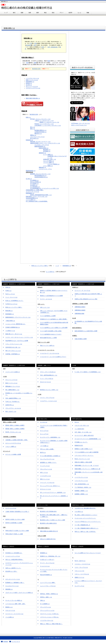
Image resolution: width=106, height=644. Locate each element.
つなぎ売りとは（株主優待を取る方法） (85, 508)
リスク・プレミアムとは (81, 567)
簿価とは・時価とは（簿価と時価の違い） (51, 624)
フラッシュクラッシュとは (47, 610)
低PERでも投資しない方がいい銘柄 (15, 519)
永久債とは (29, 85)
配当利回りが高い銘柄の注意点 (48, 523)
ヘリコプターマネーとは (32, 78)
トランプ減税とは (48, 166)
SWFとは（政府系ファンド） (13, 568)
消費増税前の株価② (80, 310)
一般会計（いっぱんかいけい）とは (44, 121)
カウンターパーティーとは (13, 579)
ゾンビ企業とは (10, 617)
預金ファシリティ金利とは (47, 345)
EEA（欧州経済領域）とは (82, 484)
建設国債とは (47, 150)
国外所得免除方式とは (40, 175)
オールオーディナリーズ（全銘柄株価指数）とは (88, 439)
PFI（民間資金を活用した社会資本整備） (37, 201)
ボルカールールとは (45, 382)
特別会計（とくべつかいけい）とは (44, 124)
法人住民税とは (34, 183)
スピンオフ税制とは (49, 161)
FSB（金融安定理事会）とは (13, 398)
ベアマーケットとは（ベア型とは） (50, 617)
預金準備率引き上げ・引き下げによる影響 (17, 341)
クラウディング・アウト (45, 169)
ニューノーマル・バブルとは (48, 586)
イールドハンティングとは (13, 556)
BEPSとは (43, 452)
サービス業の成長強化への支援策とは (50, 456)
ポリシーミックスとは (32, 86)
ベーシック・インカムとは (47, 482)
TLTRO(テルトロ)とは (11, 304)
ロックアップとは (79, 586)
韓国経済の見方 (79, 445)
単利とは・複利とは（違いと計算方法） (85, 532)
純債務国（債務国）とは (81, 494)
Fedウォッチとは (10, 294)
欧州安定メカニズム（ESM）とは (49, 390)
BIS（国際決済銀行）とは (12, 390)
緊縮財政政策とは (31, 171)
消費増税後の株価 (79, 313)
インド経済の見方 (79, 429)
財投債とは (29, 83)
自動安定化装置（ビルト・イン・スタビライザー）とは (45, 143)
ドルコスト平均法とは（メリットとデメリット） (88, 522)
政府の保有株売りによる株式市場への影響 (86, 331)
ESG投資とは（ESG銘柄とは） (14, 553)
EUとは (77, 422)
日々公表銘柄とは (45, 604)
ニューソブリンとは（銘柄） (48, 583)
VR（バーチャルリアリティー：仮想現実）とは (53, 492)
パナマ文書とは (44, 446)
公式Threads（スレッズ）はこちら (81, 123)
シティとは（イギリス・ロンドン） (84, 455)
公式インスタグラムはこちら (79, 125)
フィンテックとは (45, 466)
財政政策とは (29, 140)
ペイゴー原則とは (31, 200)
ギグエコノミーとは (45, 489)
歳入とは (33, 127)
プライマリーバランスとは (37, 137)
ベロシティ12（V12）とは (82, 425)
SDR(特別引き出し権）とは (13, 347)
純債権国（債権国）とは (81, 491)
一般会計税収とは (10, 321)
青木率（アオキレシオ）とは (13, 432)
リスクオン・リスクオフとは (82, 564)
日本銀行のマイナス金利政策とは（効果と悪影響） (54, 319)
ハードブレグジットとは (81, 477)
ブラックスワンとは (45, 607)
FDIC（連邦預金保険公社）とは (49, 375)
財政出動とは (9, 311)
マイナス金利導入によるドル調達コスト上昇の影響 (54, 328)
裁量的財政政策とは (40, 146)
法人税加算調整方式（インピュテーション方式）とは (44, 188)
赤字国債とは (47, 151)
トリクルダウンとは (45, 476)
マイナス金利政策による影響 (48, 316)
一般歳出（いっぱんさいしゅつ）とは (49, 122)
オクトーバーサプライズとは (13, 443)
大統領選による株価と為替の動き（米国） (17, 440)
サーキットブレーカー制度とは (14, 600)
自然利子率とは (10, 405)
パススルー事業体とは (53, 164)
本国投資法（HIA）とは (50, 159)
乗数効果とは (42, 167)
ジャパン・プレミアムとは (47, 398)
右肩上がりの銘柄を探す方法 (48, 539)
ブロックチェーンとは (46, 469)
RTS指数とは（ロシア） (81, 442)
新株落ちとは (9, 607)
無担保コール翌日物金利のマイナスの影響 (51, 296)
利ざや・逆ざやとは (80, 561)
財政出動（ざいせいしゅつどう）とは (40, 142)
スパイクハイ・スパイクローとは (14, 614)
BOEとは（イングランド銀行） (40, 266)
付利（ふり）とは (45, 307)
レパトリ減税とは (48, 154)
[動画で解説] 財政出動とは (33, 98)
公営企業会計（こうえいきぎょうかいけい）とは (48, 125)
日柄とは (42, 600)
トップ (57, 266)
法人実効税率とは (35, 187)
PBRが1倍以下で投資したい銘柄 (14, 534)
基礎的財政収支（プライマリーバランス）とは (18, 317)
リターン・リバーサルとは (82, 574)
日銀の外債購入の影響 (81, 339)
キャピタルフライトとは (12, 586)
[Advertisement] (11, 64)
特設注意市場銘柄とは (46, 575)
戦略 (88, 13)
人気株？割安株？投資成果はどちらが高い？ (17, 512)
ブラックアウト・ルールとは (13, 408)
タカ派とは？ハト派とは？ (47, 560)
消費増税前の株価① (80, 307)
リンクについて (16, 642)
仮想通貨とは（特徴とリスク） (48, 462)
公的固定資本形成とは (40, 132)
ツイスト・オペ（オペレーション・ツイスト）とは (19, 337)
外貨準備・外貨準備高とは (13, 354)
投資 (43, 47)
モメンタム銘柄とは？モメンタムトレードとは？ (88, 553)
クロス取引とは (79, 512)
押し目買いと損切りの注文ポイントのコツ (86, 515)
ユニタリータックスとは (32, 192)
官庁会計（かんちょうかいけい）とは (40, 119)
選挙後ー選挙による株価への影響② (15, 429)
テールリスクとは (45, 566)
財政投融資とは (30, 82)
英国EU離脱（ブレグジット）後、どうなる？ (87, 465)
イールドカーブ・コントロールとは (50, 353)
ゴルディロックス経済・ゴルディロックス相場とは (19, 593)
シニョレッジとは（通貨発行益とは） (16, 324)
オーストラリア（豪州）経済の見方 (84, 435)
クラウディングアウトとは (33, 88)
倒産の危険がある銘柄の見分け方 (49, 531)
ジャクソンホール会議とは (13, 372)
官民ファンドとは (45, 479)
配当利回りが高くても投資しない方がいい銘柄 (53, 520)
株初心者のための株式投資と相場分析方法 (28, 7)
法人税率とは (34, 185)
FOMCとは (8, 291)
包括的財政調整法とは (32, 198)
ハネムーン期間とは (11, 447)
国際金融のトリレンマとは (13, 386)
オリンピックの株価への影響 (13, 454)
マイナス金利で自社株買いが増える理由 (51, 331)
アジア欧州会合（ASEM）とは (83, 487)
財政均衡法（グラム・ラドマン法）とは (37, 196)
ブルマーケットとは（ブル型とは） (50, 614)
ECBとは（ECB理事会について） (14, 301)
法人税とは (29, 179)
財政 (27, 63)
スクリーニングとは (11, 508)
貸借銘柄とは (44, 553)
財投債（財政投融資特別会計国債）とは (41, 195)
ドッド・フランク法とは (47, 379)
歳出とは (33, 129)
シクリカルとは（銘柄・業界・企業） (16, 604)
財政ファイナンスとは (32, 80)
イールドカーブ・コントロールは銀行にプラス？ (53, 357)
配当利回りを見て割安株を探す (48, 511)
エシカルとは (44, 422)
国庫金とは (33, 135)
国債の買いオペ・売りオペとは (14, 334)
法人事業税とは (34, 180)
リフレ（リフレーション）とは (14, 344)
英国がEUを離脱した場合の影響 (83, 462)
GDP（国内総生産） (53, 47)
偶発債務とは (9, 589)
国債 (49, 61)
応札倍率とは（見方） (11, 571)
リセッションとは (79, 571)
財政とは (28, 117)
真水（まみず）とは (11, 411)
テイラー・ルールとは (46, 299)
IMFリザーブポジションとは (13, 351)
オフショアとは (44, 431)
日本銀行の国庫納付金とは (13, 327)
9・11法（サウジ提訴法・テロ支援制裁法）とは (88, 372)
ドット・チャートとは (11, 297)
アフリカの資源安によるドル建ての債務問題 (87, 452)
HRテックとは (44, 472)
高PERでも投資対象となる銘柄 (14, 523)
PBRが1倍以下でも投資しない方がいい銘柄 (17, 531)
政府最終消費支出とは (40, 130)
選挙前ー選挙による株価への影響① (15, 425)
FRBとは (8, 287)
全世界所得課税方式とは (41, 177)
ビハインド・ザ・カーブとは (82, 290)
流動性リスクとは (79, 577)
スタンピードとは (10, 610)
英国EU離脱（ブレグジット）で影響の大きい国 (87, 469)
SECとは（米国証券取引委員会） (14, 560)
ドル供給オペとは (10, 331)
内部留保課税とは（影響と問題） (35, 190)
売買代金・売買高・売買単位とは (49, 594)
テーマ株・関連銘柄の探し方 (82, 525)
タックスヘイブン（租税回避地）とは (50, 437)
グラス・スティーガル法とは (48, 372)
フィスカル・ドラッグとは (42, 145)
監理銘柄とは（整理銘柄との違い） (15, 583)
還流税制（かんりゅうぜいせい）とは (40, 174)
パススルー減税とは (49, 163)
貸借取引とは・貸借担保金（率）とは (50, 556)
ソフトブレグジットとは (81, 481)
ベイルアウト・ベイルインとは (48, 401)
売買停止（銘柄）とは (46, 597)
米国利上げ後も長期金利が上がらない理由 (86, 299)
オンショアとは (44, 434)
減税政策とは (42, 153)
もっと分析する (50, 272)
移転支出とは (38, 133)
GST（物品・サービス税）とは (83, 432)
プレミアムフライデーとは (47, 459)
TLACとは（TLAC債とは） (13, 402)
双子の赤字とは (34, 138)
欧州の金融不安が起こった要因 (48, 338)
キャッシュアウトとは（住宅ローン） (50, 486)
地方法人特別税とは (36, 182)
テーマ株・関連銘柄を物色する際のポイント (87, 528)
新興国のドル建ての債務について (84, 449)
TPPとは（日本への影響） (47, 449)
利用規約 (6, 642)
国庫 (35, 63)
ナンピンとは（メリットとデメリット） (85, 518)
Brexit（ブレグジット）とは (82, 459)
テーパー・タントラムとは (47, 563)
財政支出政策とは (44, 148)
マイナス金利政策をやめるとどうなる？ (51, 334)
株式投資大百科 (36, 69)
